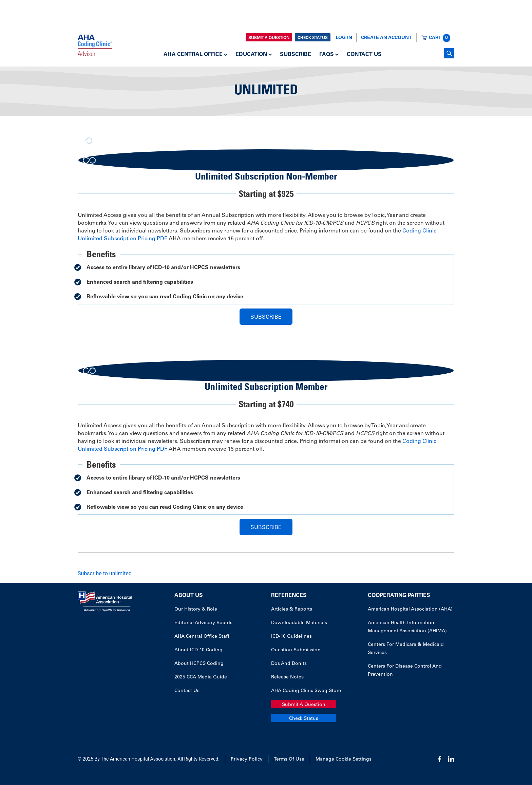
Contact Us (364, 55)
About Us (189, 596)
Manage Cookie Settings (344, 760)
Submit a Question (269, 38)
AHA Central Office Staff (202, 637)
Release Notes (287, 677)
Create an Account (386, 38)
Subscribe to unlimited (105, 573)
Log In (344, 38)
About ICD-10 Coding (198, 650)
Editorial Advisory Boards (203, 623)
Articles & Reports (292, 610)
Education (251, 55)
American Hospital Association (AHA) (410, 610)
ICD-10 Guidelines (291, 637)
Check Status (313, 38)
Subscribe (296, 55)
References (289, 596)
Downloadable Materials (299, 623)
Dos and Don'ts (289, 664)
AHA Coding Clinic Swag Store (306, 691)
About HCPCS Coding (199, 664)
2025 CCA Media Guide (201, 677)
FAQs (327, 55)
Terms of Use (289, 760)
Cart (440, 38)
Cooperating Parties (399, 596)
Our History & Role (196, 610)
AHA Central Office (193, 55)
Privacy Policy (247, 760)
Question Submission (296, 650)
